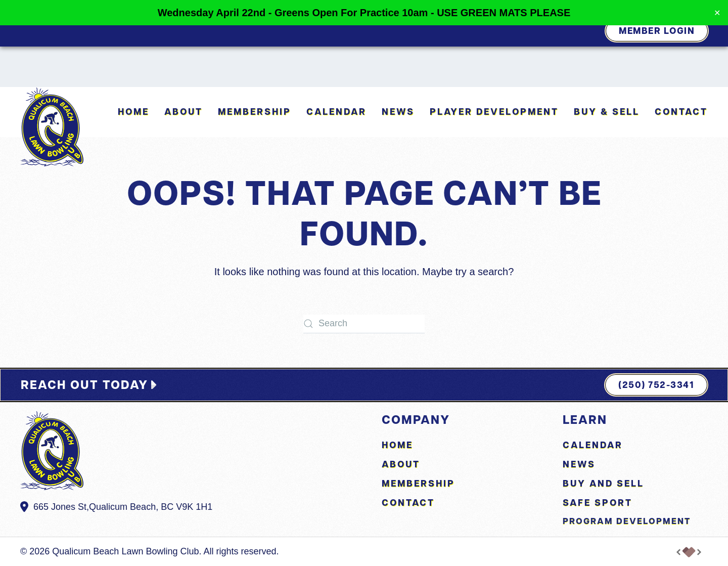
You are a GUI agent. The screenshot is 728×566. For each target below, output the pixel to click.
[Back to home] (52, 127)
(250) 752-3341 (656, 385)
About (401, 464)
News (398, 112)
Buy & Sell (607, 112)
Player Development (494, 112)
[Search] (364, 324)
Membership (255, 112)
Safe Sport (598, 503)
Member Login (657, 31)
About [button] (184, 112)
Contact (681, 112)
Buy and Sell (603, 483)
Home (133, 112)
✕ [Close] (717, 13)
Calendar (336, 112)
